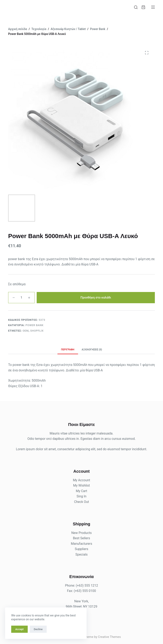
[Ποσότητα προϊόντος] (21, 298)
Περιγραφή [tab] (68, 350)
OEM (26, 331)
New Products (81, 533)
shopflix (37, 331)
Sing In (81, 496)
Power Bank (34, 325)
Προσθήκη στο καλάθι (96, 297)
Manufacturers (81, 544)
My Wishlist (81, 485)
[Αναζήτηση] (136, 7)
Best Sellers (81, 538)
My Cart (81, 491)
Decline (38, 629)
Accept (19, 629)
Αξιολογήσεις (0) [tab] (92, 350)
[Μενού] (153, 7)
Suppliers (81, 549)
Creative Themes (109, 637)
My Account (82, 480)
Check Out (81, 502)
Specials (81, 554)
